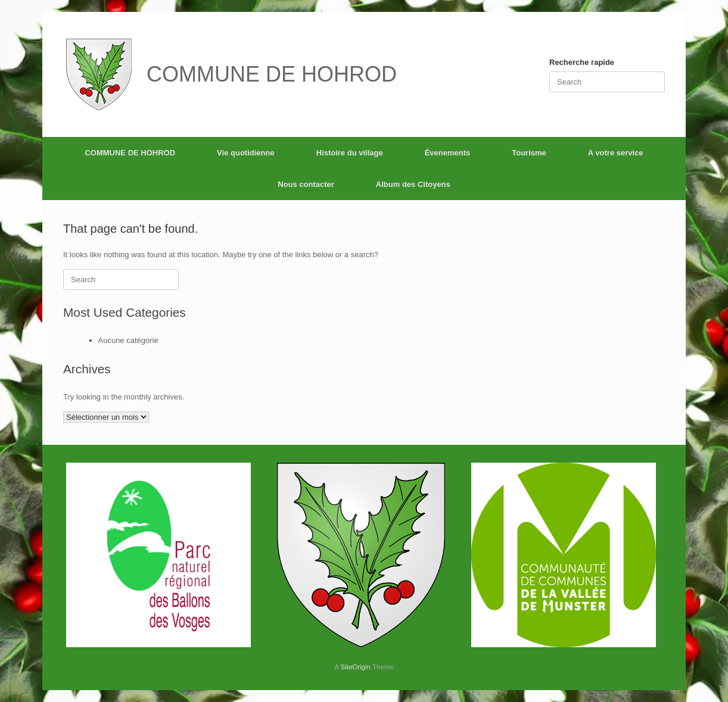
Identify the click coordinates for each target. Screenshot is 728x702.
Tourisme (529, 153)
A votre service (616, 153)
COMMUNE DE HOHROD (130, 153)
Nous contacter (306, 184)
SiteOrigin (355, 667)
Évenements (448, 153)
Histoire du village (350, 153)
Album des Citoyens (413, 184)
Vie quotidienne (246, 153)
